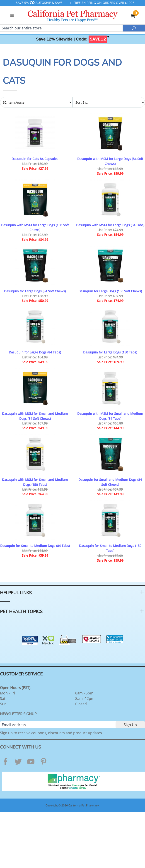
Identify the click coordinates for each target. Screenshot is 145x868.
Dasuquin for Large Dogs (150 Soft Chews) (110, 291)
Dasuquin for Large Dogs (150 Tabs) (110, 352)
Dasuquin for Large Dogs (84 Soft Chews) (35, 291)
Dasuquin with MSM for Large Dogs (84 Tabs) (110, 225)
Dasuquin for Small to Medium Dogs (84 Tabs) (35, 546)
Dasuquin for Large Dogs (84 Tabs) (35, 352)
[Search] (61, 28)
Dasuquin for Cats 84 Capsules (35, 159)
